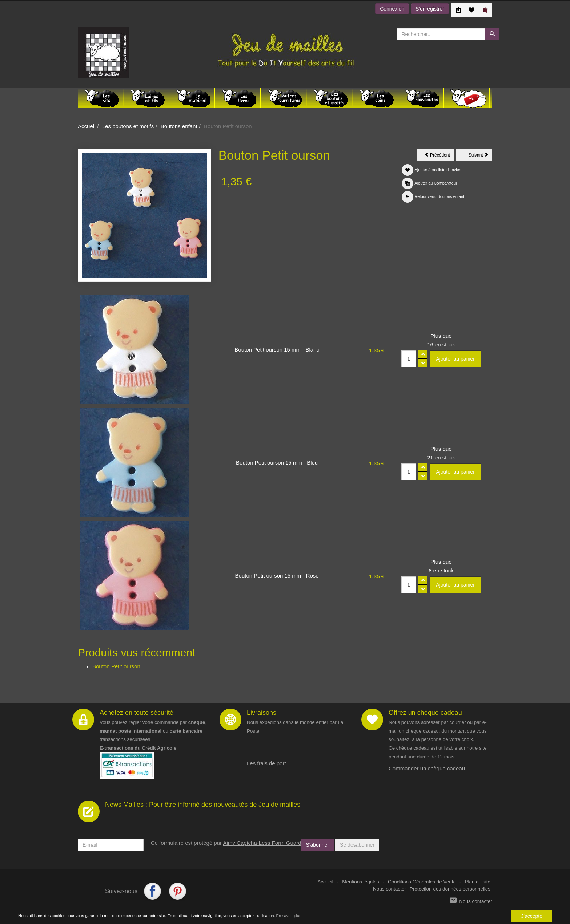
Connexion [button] (392, 9)
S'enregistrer (430, 9)
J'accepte (532, 916)
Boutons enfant (179, 126)
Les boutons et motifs (128, 126)
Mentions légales (360, 882)
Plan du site (477, 882)
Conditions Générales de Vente (422, 882)
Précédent (439, 156)
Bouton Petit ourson (116, 666)
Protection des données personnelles (450, 889)
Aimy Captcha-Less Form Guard (262, 843)
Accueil (87, 126)
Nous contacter (390, 889)
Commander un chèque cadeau (427, 768)
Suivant (480, 156)
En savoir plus (289, 916)
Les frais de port (266, 763)
